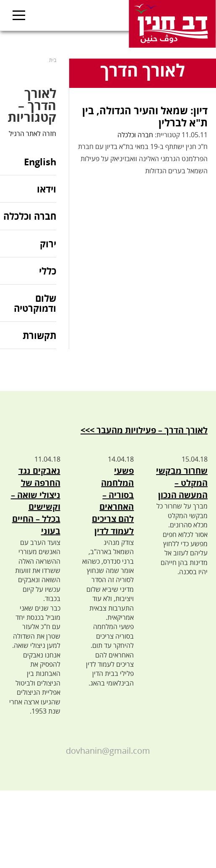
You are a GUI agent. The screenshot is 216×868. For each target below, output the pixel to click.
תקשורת (39, 335)
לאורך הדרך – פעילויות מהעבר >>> (144, 430)
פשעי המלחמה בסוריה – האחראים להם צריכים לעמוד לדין (113, 501)
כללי (48, 271)
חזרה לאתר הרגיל (33, 134)
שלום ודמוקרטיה (35, 303)
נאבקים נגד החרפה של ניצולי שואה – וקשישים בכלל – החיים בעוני (36, 501)
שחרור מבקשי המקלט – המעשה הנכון (182, 483)
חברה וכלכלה (135, 135)
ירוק (48, 244)
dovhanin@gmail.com (108, 751)
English (40, 162)
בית (53, 60)
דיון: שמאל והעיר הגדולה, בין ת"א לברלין (145, 116)
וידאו (47, 189)
